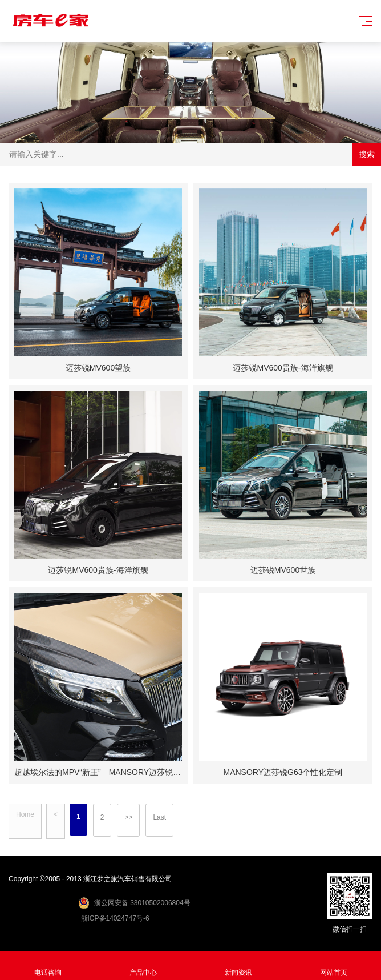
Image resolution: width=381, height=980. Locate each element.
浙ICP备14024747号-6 (115, 918)
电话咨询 (48, 966)
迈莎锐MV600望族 (98, 368)
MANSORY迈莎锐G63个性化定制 (283, 772)
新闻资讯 (238, 966)
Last (159, 817)
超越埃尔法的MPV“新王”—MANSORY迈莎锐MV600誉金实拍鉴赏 (130, 772)
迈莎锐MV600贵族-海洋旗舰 (283, 368)
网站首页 (333, 966)
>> (128, 817)
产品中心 (143, 966)
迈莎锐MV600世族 (283, 570)
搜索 (367, 154)
